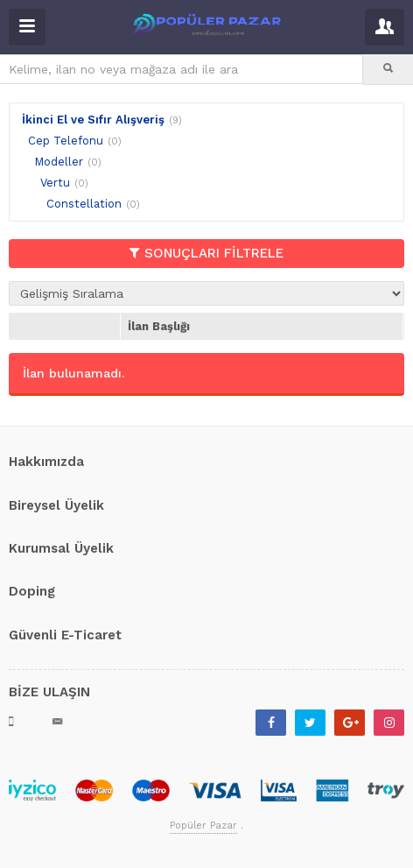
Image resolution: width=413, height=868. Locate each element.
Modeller (59, 162)
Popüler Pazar (203, 826)
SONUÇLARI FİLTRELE (206, 253)
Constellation (84, 204)
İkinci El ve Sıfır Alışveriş (93, 120)
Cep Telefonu (66, 141)
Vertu (55, 183)
